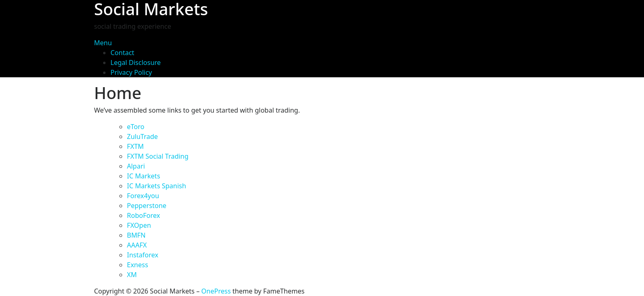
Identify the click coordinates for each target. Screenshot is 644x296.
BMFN (136, 235)
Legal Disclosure (136, 62)
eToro (136, 127)
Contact (122, 53)
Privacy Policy (131, 72)
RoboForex (144, 215)
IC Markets (144, 176)
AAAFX (137, 245)
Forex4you (143, 196)
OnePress (216, 291)
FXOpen (139, 225)
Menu (103, 43)
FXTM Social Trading (158, 156)
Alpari (136, 166)
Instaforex (143, 255)
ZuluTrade (142, 136)
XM (132, 275)
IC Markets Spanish (156, 186)
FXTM (135, 146)
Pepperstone (147, 206)
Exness (138, 265)
